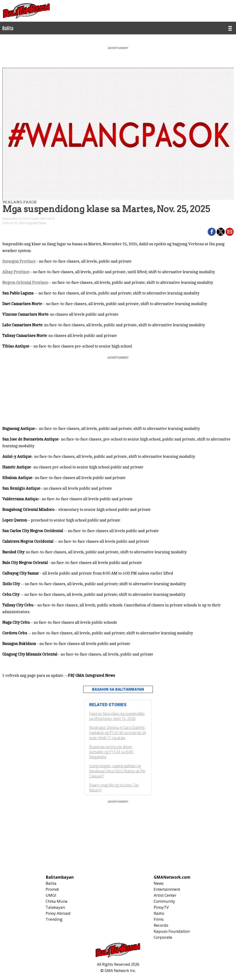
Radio (159, 913)
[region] (118, 55)
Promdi (52, 889)
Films (159, 919)
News (159, 883)
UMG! (51, 895)
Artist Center (165, 895)
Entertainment (167, 889)
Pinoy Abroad (58, 913)
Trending (54, 919)
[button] (212, 232)
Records (161, 925)
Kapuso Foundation (172, 931)
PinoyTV (161, 907)
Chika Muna (57, 901)
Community (164, 901)
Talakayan (55, 907)
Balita (51, 883)
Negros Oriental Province (25, 283)
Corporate (163, 937)
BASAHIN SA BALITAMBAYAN (118, 689)
